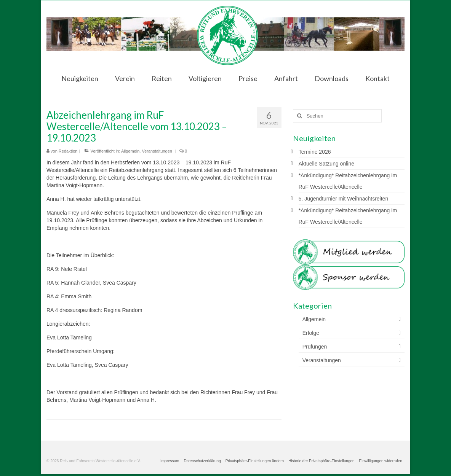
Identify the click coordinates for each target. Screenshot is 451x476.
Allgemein (130, 151)
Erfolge (311, 333)
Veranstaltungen (157, 151)
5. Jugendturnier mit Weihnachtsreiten (344, 199)
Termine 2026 (315, 152)
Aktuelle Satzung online (326, 164)
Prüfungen (315, 347)
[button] (255, 461)
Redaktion (68, 151)
